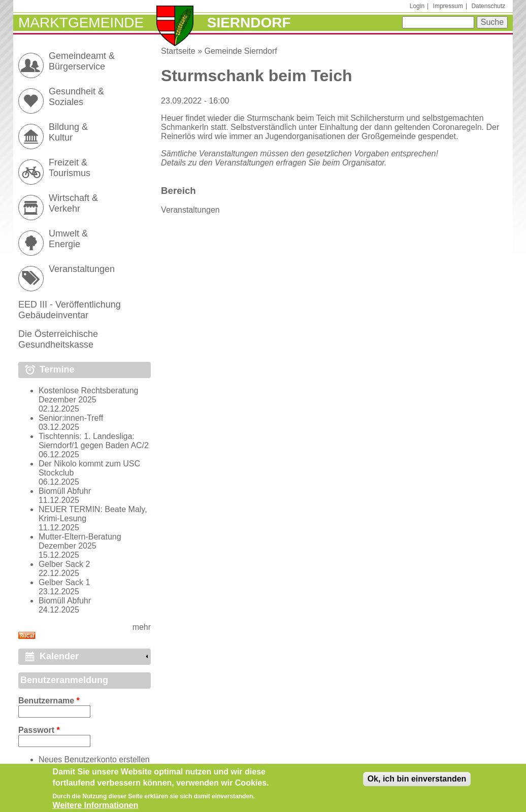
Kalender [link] (59, 656)
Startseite (178, 51)
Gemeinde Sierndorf (241, 51)
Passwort (39, 730)
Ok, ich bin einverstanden (417, 782)
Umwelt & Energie (68, 239)
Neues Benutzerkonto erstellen (94, 759)
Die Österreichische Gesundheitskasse (58, 339)
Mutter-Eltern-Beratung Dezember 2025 (80, 541)
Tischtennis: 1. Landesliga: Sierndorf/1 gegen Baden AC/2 (94, 441)
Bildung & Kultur (68, 132)
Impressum (448, 6)
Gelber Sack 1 (64, 582)
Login (417, 6)
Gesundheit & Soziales (76, 97)
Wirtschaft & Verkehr (73, 203)
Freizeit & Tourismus (70, 168)
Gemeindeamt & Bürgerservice (82, 61)
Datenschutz (488, 6)
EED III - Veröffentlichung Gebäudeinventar (70, 310)
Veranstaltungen (190, 210)
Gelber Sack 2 (64, 564)
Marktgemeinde (81, 23)
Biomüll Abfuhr (65, 491)
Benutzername (49, 701)
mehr (142, 627)
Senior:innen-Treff (71, 418)
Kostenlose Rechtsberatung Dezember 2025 (89, 395)
